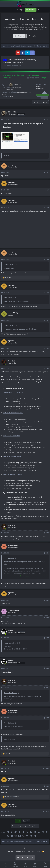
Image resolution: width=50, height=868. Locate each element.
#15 (47, 668)
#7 (48, 320)
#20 (47, 812)
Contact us (9, 851)
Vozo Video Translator (11, 436)
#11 (47, 553)
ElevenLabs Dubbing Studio (13, 392)
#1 (48, 120)
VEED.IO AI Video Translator (13, 413)
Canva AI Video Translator (12, 474)
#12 (47, 600)
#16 (47, 688)
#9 (48, 368)
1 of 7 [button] (18, 821)
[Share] (45, 120)
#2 (48, 172)
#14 (47, 638)
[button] (39, 10)
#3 (48, 190)
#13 (47, 618)
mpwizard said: (9, 264)
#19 (47, 786)
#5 (48, 259)
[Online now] (6, 364)
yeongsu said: (9, 298)
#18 (47, 769)
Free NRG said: (9, 558)
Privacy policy (31, 851)
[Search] (47, 10)
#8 (48, 348)
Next (26, 821)
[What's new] (43, 10)
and (12, 797)
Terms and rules (20, 851)
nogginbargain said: (11, 643)
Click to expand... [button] (25, 576)
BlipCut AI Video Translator (13, 456)
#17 (47, 718)
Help (39, 851)
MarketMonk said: (11, 693)
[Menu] (3, 10)
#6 (48, 292)
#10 (47, 533)
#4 (48, 208)
